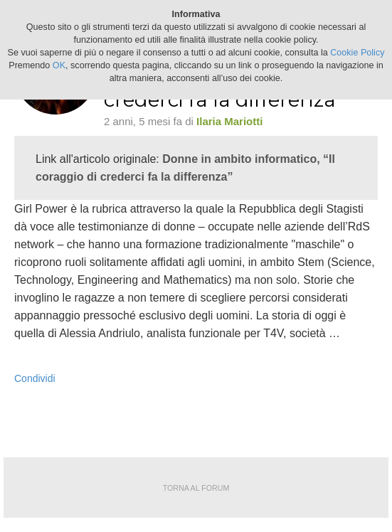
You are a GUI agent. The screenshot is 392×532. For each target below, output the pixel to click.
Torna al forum (196, 488)
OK (59, 65)
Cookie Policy (357, 53)
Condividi (35, 378)
